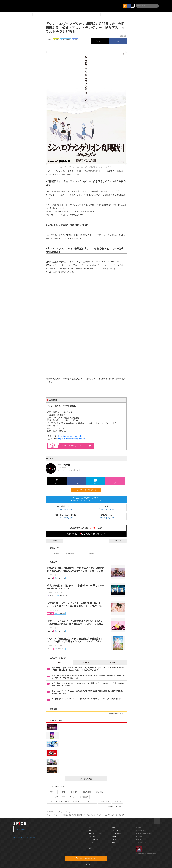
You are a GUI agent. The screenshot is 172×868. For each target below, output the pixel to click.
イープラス (50, 812)
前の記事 (52, 541)
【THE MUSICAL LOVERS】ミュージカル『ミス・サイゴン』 (72, 802)
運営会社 (139, 828)
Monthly (113, 663)
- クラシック (92, 837)
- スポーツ (91, 845)
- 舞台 (90, 831)
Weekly (86, 663)
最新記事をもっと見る (117, 713)
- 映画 (90, 848)
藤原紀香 (117, 802)
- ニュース (115, 831)
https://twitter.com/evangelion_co (72, 439)
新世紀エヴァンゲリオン (74, 553)
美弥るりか (104, 802)
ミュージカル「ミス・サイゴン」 (61, 797)
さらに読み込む (93, 779)
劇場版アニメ (93, 553)
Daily (59, 663)
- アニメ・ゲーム (93, 839)
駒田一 (52, 792)
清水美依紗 (83, 797)
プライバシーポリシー (143, 842)
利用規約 (139, 839)
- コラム (114, 839)
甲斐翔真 (73, 792)
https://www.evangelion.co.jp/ (70, 436)
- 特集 (113, 842)
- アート (90, 842)
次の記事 (120, 541)
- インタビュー (116, 834)
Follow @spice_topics (65, 509)
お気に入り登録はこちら (76, 446)
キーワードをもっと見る (116, 807)
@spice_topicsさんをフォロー (24, 837)
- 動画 (113, 828)
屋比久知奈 (86, 792)
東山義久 (99, 792)
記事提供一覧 (140, 831)
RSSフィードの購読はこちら (88, 490)
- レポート (115, 837)
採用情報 (139, 837)
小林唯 (62, 792)
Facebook (20, 829)
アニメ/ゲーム (54, 553)
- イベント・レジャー (95, 834)
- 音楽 (90, 828)
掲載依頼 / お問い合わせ (144, 834)
